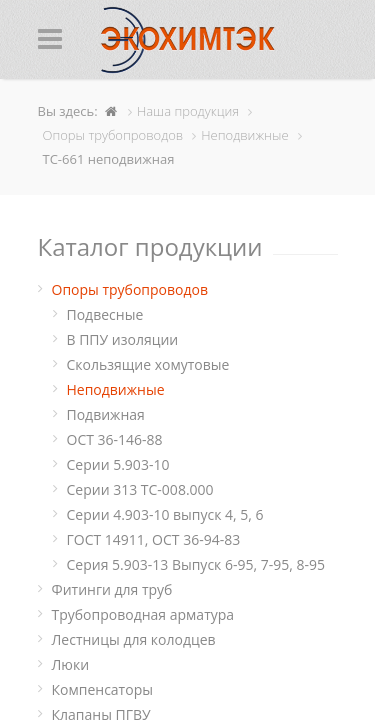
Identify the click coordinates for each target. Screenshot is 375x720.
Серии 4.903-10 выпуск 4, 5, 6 (165, 514)
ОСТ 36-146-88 (115, 439)
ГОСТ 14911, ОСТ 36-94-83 (154, 539)
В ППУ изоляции (123, 339)
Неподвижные (116, 389)
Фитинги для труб (112, 589)
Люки (71, 664)
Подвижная (106, 414)
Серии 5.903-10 (118, 464)
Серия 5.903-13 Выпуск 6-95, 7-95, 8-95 (196, 564)
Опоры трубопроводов (130, 289)
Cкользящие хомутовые (148, 364)
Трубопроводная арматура (143, 614)
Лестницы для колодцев (134, 639)
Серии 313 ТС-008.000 (140, 489)
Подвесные (105, 314)
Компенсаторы (102, 689)
